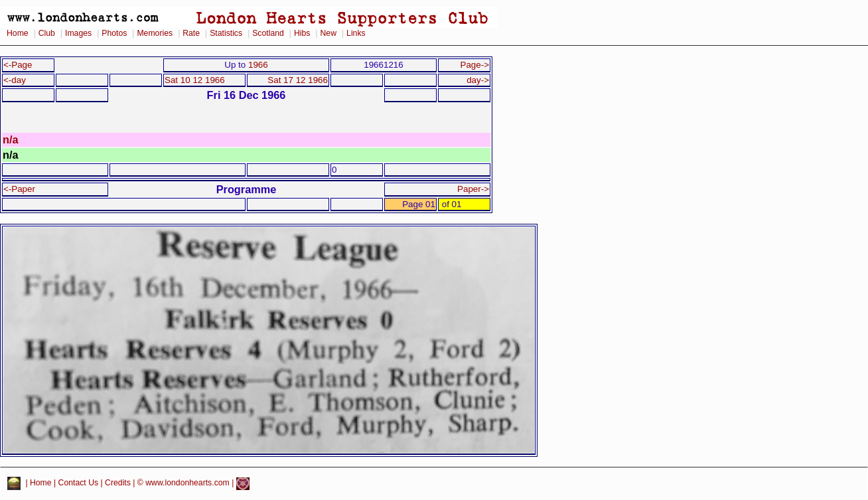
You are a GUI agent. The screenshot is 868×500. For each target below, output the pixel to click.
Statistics (226, 33)
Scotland (268, 33)
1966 (258, 65)
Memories (155, 33)
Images (78, 33)
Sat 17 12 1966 (298, 80)
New (328, 33)
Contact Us (79, 483)
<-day (15, 80)
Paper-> (473, 189)
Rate (191, 33)
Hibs (302, 33)
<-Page (18, 65)
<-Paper (19, 189)
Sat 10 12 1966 (195, 80)
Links (356, 33)
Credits (118, 483)
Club (47, 33)
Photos (114, 33)
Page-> (474, 65)
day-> (478, 80)
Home (18, 33)
